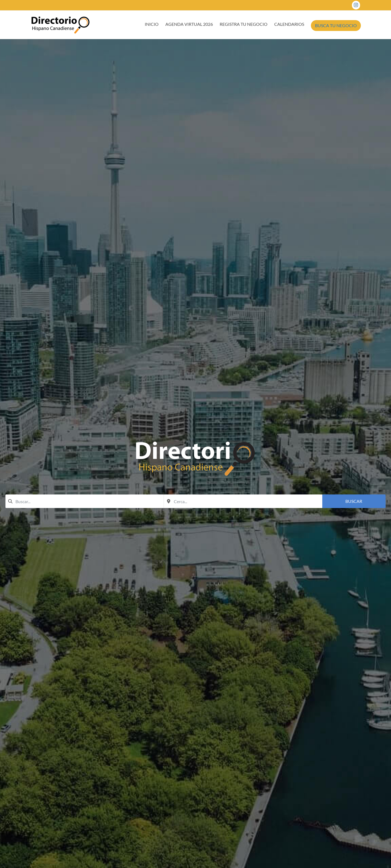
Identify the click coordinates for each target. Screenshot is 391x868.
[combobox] (85, 501)
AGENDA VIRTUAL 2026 (189, 24)
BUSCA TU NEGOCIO (336, 25)
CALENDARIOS (289, 24)
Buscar (354, 501)
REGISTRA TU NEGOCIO (244, 24)
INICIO (152, 24)
